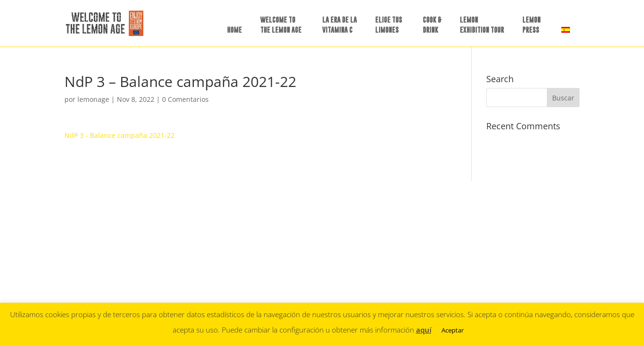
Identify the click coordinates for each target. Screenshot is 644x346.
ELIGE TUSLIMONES (389, 25)
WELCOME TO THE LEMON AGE (281, 25)
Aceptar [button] (453, 330)
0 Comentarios (185, 99)
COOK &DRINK (432, 25)
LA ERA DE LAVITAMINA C (340, 25)
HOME (234, 30)
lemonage (93, 99)
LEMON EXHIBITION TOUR (482, 25)
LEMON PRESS (531, 25)
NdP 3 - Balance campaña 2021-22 (120, 135)
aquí (424, 330)
